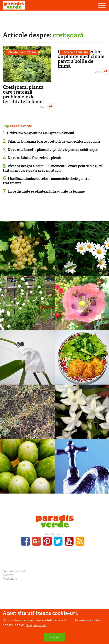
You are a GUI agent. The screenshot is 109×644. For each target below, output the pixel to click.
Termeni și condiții (15, 571)
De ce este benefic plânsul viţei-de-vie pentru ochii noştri (53, 150)
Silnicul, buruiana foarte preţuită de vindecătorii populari (54, 141)
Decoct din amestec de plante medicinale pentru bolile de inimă (81, 59)
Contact (8, 575)
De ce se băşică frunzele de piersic (35, 158)
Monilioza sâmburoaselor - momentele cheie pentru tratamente (46, 181)
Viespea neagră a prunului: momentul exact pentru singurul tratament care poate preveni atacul (53, 168)
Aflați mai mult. (36, 625)
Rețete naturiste (75, 52)
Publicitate (10, 579)
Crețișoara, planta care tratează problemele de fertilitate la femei (23, 94)
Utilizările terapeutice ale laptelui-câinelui (40, 133)
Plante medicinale (22, 52)
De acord (54, 637)
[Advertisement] (55, 20)
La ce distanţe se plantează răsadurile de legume (46, 191)
